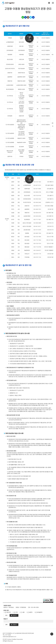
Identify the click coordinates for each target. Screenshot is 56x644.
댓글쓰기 (6, 619)
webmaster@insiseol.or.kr (10, 637)
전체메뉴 (53, 3)
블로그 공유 (23, 17)
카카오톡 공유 (28, 17)
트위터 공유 (31, 17)
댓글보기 (15, 625)
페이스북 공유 (25, 17)
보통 (23, 612)
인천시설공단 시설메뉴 (49, 3)
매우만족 (9, 612)
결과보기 (15, 615)
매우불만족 (40, 612)
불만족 (31, 612)
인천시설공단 (8, 3)
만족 (17, 612)
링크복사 (33, 17)
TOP (52, 634)
